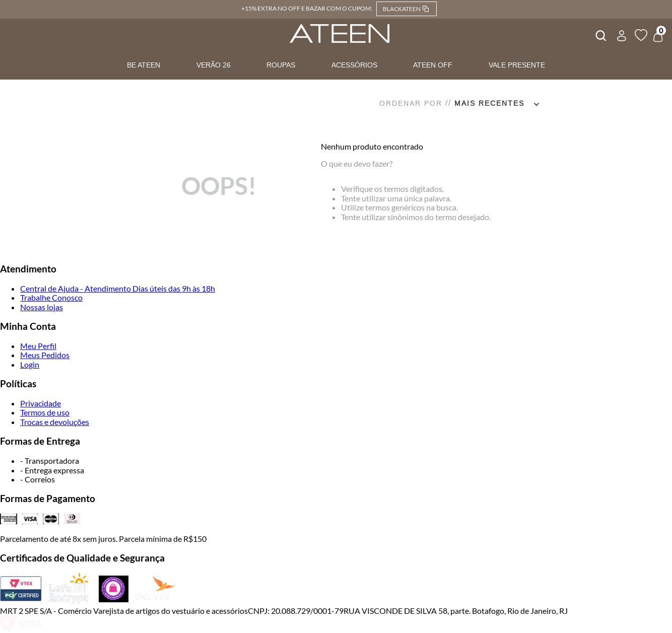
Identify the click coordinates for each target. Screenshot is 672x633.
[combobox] (600, 34)
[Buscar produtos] (600, 34)
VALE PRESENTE (517, 65)
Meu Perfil (38, 346)
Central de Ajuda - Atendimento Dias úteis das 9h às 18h (118, 288)
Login (30, 364)
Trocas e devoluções (55, 422)
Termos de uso (45, 412)
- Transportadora (50, 461)
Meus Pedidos (45, 355)
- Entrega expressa (52, 470)
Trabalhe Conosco (51, 297)
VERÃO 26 (214, 65)
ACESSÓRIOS (354, 65)
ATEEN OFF (433, 65)
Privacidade (41, 403)
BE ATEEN (144, 65)
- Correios (38, 479)
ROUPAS (281, 65)
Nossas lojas (42, 307)
